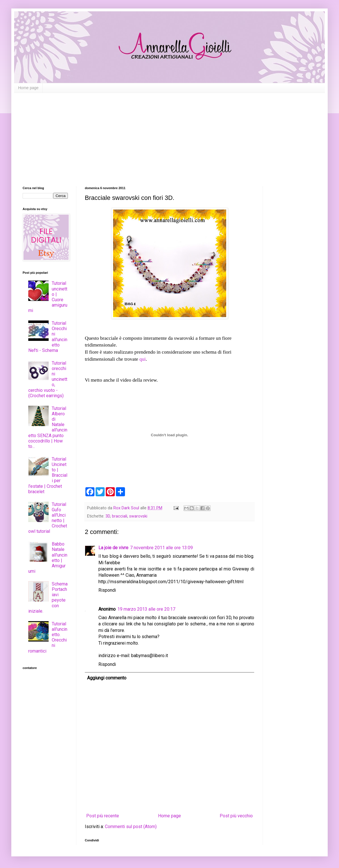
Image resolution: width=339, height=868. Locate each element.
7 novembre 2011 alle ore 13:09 (161, 548)
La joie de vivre (113, 548)
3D (108, 516)
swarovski (138, 516)
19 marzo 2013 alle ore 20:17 (146, 609)
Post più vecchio (236, 816)
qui (142, 359)
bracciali (120, 516)
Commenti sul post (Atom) (131, 827)
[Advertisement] (169, 135)
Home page (28, 88)
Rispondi (107, 590)
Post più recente (103, 816)
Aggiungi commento (107, 678)
